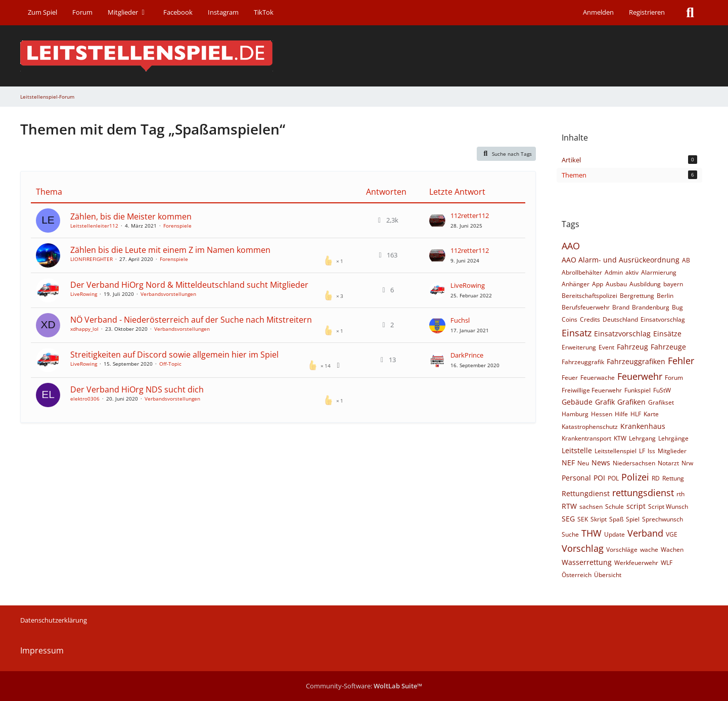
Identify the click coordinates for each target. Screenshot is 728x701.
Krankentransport (586, 438)
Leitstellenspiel (616, 451)
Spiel (633, 519)
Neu (583, 463)
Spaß (616, 519)
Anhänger (576, 284)
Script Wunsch (668, 507)
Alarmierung (659, 272)
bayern (673, 284)
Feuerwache (598, 378)
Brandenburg (651, 307)
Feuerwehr (640, 376)
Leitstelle (577, 450)
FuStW (662, 390)
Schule (615, 507)
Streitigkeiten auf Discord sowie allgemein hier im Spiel (174, 355)
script (636, 506)
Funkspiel (638, 390)
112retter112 (470, 215)
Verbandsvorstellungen (168, 294)
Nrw (687, 463)
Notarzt (668, 463)
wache (649, 550)
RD (656, 478)
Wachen (672, 550)
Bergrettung (637, 296)
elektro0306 (85, 399)
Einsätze (667, 334)
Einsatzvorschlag (622, 334)
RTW (569, 506)
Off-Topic (170, 364)
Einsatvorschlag (663, 319)
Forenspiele (177, 226)
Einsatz (577, 333)
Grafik (605, 402)
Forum (674, 378)
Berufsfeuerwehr (586, 307)
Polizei (635, 477)
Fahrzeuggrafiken (636, 361)
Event (606, 347)
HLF (636, 414)
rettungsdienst (643, 493)
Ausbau (616, 284)
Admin (614, 272)
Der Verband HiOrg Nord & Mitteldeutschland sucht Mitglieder (189, 285)
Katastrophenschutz (590, 427)
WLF (667, 563)
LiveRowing (84, 294)
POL (613, 478)
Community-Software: (364, 686)
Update (615, 534)
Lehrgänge (673, 438)
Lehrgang (642, 438)
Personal (576, 478)
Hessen (602, 414)
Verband (645, 533)
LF (642, 451)
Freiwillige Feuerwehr (592, 390)
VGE (672, 534)
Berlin (665, 296)
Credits (590, 319)
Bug (677, 307)
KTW (620, 438)
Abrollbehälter (582, 272)
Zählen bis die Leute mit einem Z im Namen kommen (170, 250)
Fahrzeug (632, 347)
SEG (568, 519)
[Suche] (690, 13)
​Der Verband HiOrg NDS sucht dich (137, 389)
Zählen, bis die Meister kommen (131, 216)
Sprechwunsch (663, 519)
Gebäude (577, 402)
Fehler (681, 361)
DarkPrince (467, 355)
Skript (599, 519)
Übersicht (608, 575)
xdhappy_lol (84, 329)
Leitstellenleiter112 (94, 226)
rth (680, 494)
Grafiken (631, 402)
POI (599, 478)
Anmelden (598, 12)
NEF (568, 463)
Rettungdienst (586, 493)
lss (651, 451)
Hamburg (575, 414)
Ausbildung (645, 284)
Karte (651, 414)
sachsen (591, 507)
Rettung (673, 478)
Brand (621, 307)
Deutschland (620, 319)
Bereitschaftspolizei (589, 296)
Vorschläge (622, 550)
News (601, 463)
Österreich (577, 575)
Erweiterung (579, 347)
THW (591, 533)
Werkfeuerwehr (636, 563)
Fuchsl (460, 320)
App (598, 284)
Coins (570, 319)
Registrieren (647, 12)
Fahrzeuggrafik (583, 362)
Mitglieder (672, 451)
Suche (570, 534)
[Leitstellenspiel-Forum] (364, 56)
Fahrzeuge (668, 347)
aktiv (632, 272)
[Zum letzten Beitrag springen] (437, 221)
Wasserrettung (587, 562)
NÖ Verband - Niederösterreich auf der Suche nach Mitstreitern (191, 320)
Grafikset (661, 402)
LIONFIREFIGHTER (92, 259)
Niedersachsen (634, 463)
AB (686, 260)
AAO (571, 246)
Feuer (570, 378)
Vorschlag (583, 548)
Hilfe (621, 414)
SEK (583, 519)
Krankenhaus (643, 426)
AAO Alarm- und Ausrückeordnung (621, 260)
